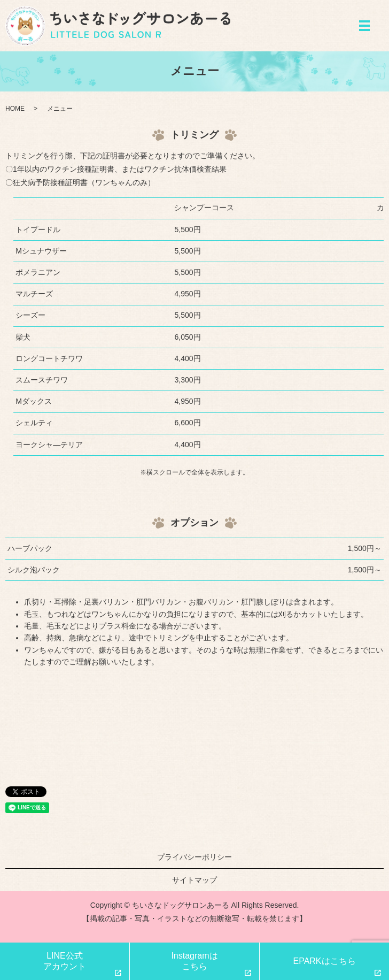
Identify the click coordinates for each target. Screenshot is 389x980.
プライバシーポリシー (194, 857)
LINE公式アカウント (65, 961)
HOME (15, 109)
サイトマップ (194, 880)
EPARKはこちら (324, 961)
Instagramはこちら (194, 961)
